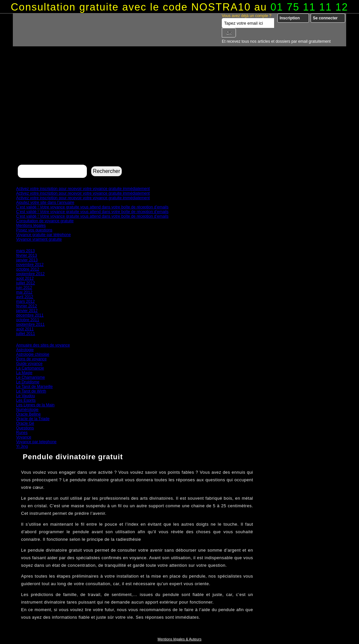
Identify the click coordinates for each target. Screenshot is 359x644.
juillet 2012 (26, 283)
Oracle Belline (28, 414)
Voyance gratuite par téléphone (43, 235)
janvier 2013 (27, 260)
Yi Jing (22, 446)
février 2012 (26, 306)
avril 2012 (25, 297)
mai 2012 (24, 292)
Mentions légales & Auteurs (179, 639)
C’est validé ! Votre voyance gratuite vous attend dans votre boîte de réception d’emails (92, 207)
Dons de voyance (31, 359)
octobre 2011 (28, 320)
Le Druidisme (28, 382)
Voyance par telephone (36, 442)
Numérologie (27, 410)
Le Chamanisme (30, 377)
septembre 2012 (30, 274)
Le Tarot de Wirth (31, 391)
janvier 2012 (27, 311)
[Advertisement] (179, 114)
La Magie (24, 373)
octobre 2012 (28, 269)
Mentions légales (31, 226)
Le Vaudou (26, 396)
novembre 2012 (30, 265)
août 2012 (25, 278)
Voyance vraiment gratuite (39, 239)
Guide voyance (29, 364)
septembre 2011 (30, 324)
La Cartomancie (30, 368)
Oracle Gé (25, 423)
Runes (22, 433)
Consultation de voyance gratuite (45, 221)
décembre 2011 (30, 315)
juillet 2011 (26, 334)
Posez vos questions (34, 230)
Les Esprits (26, 400)
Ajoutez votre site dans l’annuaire (45, 203)
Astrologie (25, 350)
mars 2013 (26, 251)
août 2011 (25, 329)
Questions (25, 428)
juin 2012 (24, 288)
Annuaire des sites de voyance (43, 345)
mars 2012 (26, 301)
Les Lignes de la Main (35, 405)
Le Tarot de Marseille (34, 387)
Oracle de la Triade (33, 419)
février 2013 (26, 255)
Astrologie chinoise (33, 354)
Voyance (24, 437)
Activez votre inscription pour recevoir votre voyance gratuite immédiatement (83, 189)
